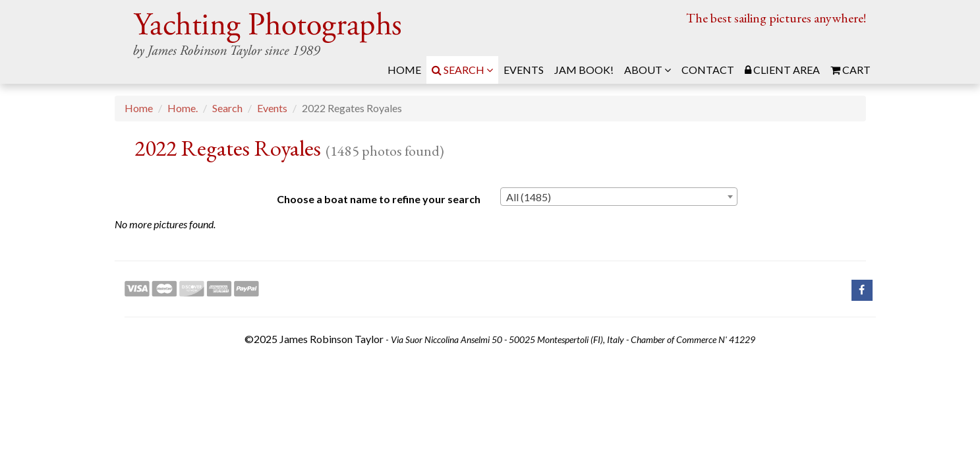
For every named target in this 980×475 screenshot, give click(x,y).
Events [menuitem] (524, 70)
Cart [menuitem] (850, 70)
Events (272, 108)
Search (462, 70)
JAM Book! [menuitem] (584, 70)
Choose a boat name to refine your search (379, 199)
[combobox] (619, 197)
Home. (183, 108)
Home (139, 108)
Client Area (782, 70)
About (648, 70)
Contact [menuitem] (708, 70)
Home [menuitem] (404, 70)
